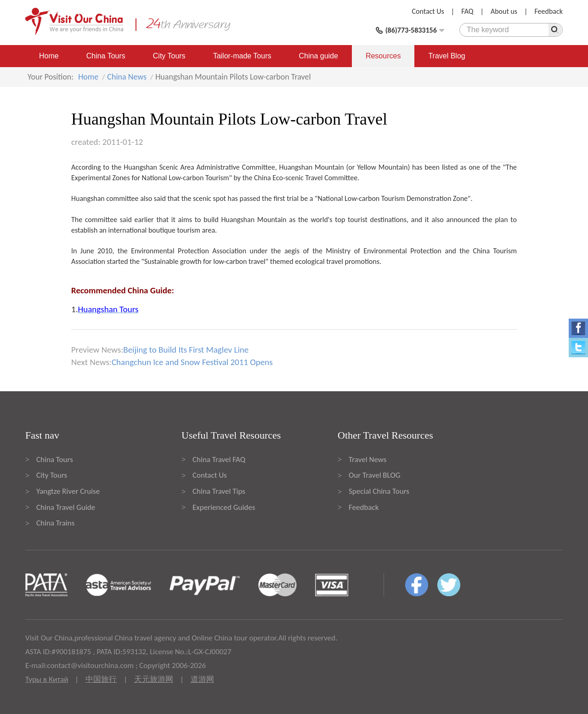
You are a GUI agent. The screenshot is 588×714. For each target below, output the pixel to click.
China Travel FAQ (219, 460)
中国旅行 (101, 679)
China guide (319, 56)
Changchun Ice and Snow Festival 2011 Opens (192, 362)
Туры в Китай (47, 679)
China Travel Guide (66, 507)
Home (49, 56)
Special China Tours (379, 491)
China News (127, 77)
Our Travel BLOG (374, 475)
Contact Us (428, 11)
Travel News (367, 460)
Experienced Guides (224, 507)
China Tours (106, 56)
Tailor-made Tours (242, 56)
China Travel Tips (219, 491)
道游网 (202, 679)
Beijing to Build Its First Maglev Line (186, 350)
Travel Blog (447, 56)
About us (504, 11)
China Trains (55, 523)
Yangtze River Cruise (68, 491)
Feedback (548, 11)
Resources (383, 56)
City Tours (169, 56)
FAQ (467, 11)
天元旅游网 (154, 679)
